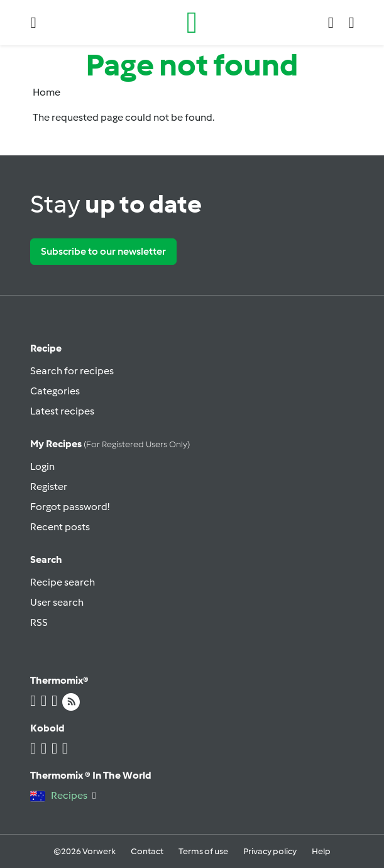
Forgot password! (70, 507)
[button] (34, 23)
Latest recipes (62, 411)
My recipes (110, 444)
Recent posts (60, 527)
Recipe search (63, 582)
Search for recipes (72, 371)
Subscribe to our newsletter (103, 251)
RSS (39, 622)
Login (42, 466)
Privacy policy (270, 851)
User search (57, 602)
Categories (55, 391)
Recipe (46, 348)
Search (46, 559)
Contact (147, 851)
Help (321, 851)
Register (49, 487)
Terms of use (203, 851)
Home (47, 92)
